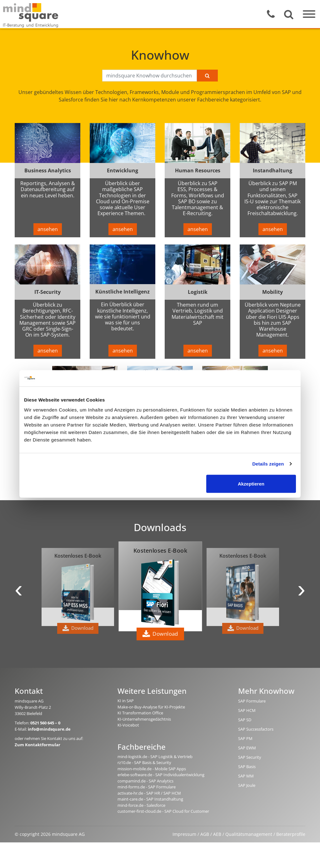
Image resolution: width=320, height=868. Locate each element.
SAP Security (250, 757)
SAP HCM (247, 710)
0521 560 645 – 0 (45, 723)
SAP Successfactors (256, 729)
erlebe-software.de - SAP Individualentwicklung (161, 775)
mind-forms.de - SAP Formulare (147, 787)
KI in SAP (126, 701)
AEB (217, 834)
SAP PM (245, 738)
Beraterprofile (291, 834)
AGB (205, 834)
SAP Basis (247, 767)
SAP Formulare (252, 701)
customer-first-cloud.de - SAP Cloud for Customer (163, 811)
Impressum (184, 834)
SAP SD (245, 720)
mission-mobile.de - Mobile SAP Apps (152, 769)
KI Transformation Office (140, 713)
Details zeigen (268, 464)
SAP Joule (247, 785)
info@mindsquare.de (49, 729)
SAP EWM (247, 748)
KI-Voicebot (128, 725)
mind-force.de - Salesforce (141, 805)
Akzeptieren (251, 483)
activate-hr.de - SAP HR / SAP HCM (149, 793)
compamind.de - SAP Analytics (145, 781)
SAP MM (246, 776)
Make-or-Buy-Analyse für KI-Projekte (151, 707)
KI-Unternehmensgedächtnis (144, 719)
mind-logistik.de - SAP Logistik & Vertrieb (155, 757)
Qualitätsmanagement (249, 834)
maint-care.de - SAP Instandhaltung (150, 799)
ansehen (48, 229)
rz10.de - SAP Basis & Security (144, 762)
